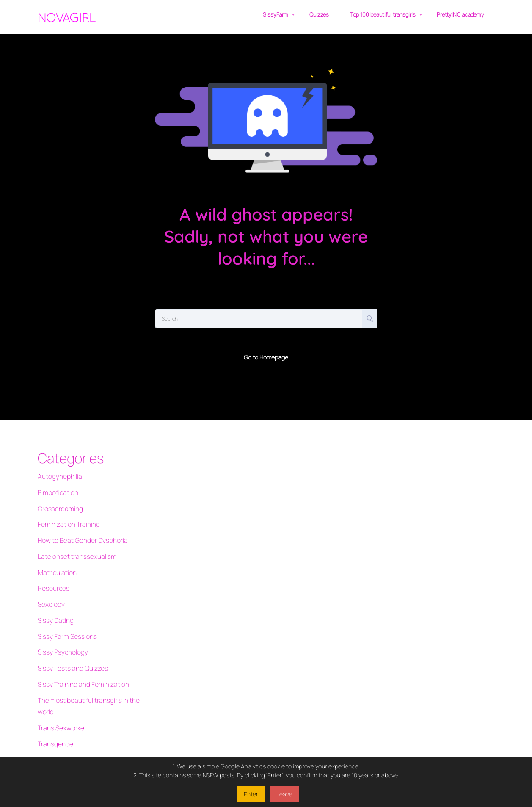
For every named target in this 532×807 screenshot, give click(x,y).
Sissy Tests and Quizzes (69, 633)
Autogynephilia (58, 475)
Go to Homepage (266, 357)
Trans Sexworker (60, 681)
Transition (51, 747)
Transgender (55, 694)
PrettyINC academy (460, 14)
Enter (251, 794)
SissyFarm (276, 14)
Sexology (50, 580)
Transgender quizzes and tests (78, 720)
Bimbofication (56, 488)
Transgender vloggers (67, 734)
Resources (52, 567)
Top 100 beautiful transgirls (383, 14)
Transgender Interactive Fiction (79, 707)
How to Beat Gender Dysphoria (78, 528)
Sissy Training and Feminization (79, 646)
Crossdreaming (58, 502)
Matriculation (55, 554)
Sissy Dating (54, 593)
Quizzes (319, 14)
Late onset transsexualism (73, 541)
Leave (284, 794)
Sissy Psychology (60, 620)
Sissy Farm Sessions (64, 607)
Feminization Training (66, 515)
